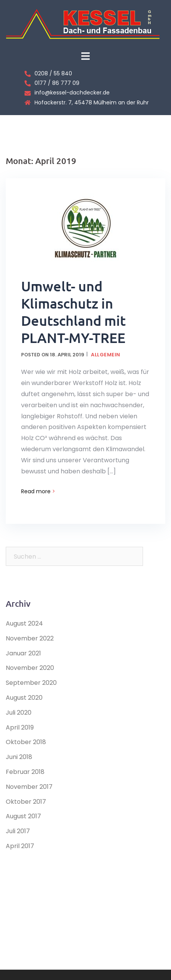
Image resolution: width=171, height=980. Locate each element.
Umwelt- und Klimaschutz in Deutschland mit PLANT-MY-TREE (73, 312)
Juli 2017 (18, 831)
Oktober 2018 (26, 742)
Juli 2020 (19, 713)
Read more (38, 491)
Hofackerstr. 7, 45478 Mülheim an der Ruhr (92, 102)
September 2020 (31, 683)
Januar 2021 (23, 653)
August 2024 (24, 623)
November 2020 (30, 668)
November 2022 (30, 638)
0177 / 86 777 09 (57, 83)
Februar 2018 (25, 772)
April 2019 (20, 727)
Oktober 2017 (26, 802)
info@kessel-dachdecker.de (72, 93)
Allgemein (106, 355)
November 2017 (29, 787)
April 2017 (20, 846)
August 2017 (23, 816)
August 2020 (24, 698)
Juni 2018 (19, 757)
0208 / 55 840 (53, 73)
